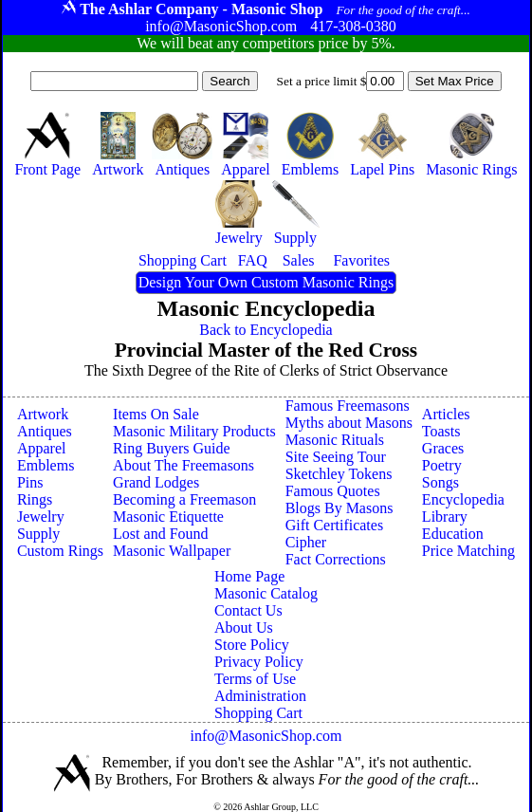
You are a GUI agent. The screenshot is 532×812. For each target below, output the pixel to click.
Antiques (45, 431)
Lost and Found (160, 534)
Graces (443, 448)
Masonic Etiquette (168, 517)
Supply (38, 534)
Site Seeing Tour (336, 457)
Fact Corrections (336, 559)
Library (445, 517)
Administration (260, 696)
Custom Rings (60, 551)
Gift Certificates (335, 525)
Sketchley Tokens (339, 474)
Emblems (46, 465)
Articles (446, 414)
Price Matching (468, 551)
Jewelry (41, 517)
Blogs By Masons (339, 508)
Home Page (249, 576)
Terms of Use (255, 679)
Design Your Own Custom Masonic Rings (266, 282)
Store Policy (252, 645)
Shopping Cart (258, 713)
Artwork (43, 414)
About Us (244, 627)
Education (453, 534)
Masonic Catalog (266, 593)
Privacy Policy (259, 662)
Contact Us (248, 610)
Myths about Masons (349, 423)
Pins (30, 482)
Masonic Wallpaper (172, 551)
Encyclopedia (463, 499)
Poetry (442, 465)
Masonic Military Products (194, 431)
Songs (440, 482)
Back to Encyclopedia (266, 330)
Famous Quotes (333, 491)
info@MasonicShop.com (266, 736)
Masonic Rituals (335, 440)
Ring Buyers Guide (172, 448)
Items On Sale (156, 414)
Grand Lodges (156, 482)
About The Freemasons (183, 465)
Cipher (306, 542)
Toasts (441, 431)
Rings (35, 499)
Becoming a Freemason (184, 499)
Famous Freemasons (348, 406)
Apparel (42, 448)
